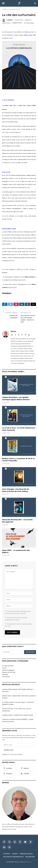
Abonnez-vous (9, 750)
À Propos (7, 854)
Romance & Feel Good (9, 672)
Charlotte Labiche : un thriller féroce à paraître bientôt (18, 715)
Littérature (5, 674)
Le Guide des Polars (8, 666)
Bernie (10, 20)
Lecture (4, 668)
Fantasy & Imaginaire (8, 670)
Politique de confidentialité (13, 857)
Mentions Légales (26, 854)
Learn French (6, 677)
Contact (15, 854)
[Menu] (3, 3)
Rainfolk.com (28, 862)
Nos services (30, 857)
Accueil (4, 9)
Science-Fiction (17, 23)
